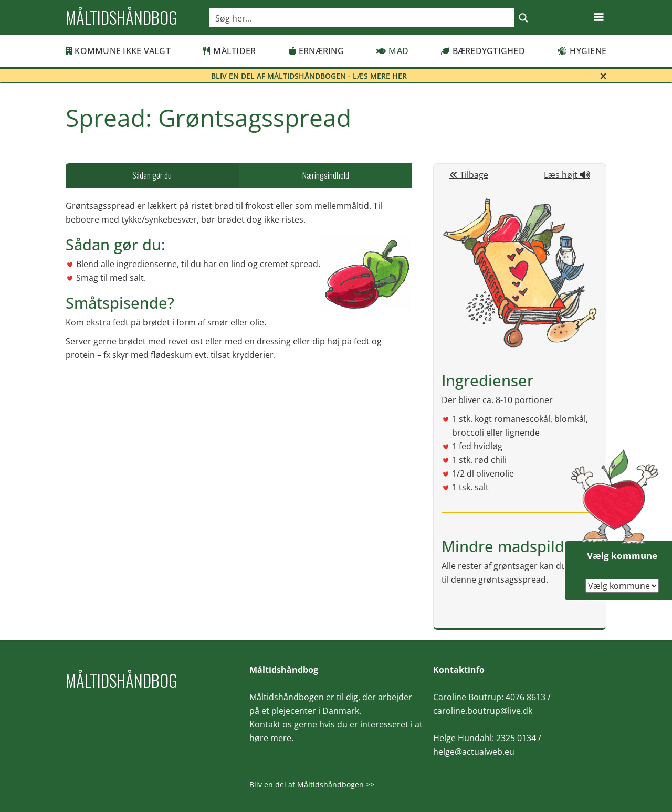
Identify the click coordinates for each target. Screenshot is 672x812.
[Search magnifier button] (523, 18)
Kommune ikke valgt (118, 51)
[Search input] (362, 18)
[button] (598, 17)
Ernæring (316, 51)
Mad (392, 51)
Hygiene (582, 51)
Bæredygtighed (483, 51)
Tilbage (469, 175)
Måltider (229, 51)
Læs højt (567, 175)
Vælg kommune (622, 556)
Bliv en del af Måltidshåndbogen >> (312, 784)
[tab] (152, 176)
